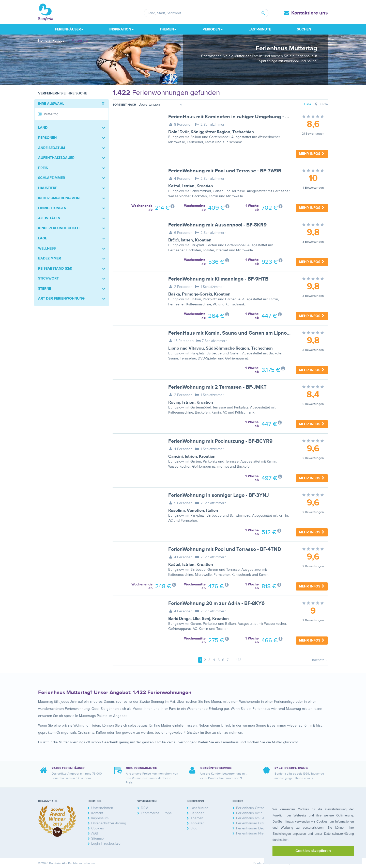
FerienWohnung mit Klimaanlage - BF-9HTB (218, 279)
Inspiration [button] (121, 29)
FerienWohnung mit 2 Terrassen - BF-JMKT (217, 387)
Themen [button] (168, 29)
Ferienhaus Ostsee (251, 808)
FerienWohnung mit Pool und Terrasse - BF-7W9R (225, 171)
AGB (95, 833)
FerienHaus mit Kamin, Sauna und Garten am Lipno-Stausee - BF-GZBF (250, 333)
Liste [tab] (305, 104)
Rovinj (174, 402)
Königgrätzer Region (210, 132)
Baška (174, 294)
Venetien (195, 511)
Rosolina (177, 511)
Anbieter (197, 823)
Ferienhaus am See (251, 818)
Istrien (188, 186)
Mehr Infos (312, 154)
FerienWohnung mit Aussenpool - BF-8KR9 (217, 225)
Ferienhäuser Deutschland (257, 828)
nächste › (319, 660)
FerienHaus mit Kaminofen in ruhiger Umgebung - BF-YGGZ (237, 117)
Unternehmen (102, 808)
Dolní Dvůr (178, 132)
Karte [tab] (321, 104)
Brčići (173, 240)
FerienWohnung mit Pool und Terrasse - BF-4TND (225, 549)
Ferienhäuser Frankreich (256, 823)
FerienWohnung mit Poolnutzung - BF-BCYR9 (220, 441)
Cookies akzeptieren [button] (313, 851)
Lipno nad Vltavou (186, 348)
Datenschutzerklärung (339, 834)
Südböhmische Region (227, 348)
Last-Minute (260, 29)
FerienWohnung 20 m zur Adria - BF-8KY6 (216, 603)
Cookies (98, 828)
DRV (144, 808)
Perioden (197, 813)
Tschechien (243, 132)
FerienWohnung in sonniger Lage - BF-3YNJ (219, 495)
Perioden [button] (213, 29)
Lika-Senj (201, 619)
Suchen (304, 29)
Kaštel (174, 186)
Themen (197, 818)
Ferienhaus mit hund (252, 813)
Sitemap (97, 838)
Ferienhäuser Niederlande (257, 833)
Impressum (100, 818)
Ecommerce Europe (156, 813)
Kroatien (205, 186)
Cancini (176, 456)
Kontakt (97, 813)
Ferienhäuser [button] (69, 29)
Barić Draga (179, 619)
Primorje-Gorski (197, 294)
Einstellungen (282, 834)
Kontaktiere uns (310, 13)
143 (239, 660)
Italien (212, 511)
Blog (194, 828)
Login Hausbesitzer (106, 844)
